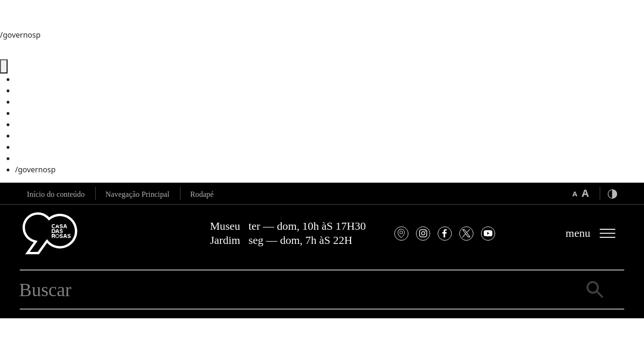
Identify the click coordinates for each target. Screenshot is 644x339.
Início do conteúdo (56, 194)
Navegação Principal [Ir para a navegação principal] (138, 194)
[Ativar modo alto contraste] (612, 194)
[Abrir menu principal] (591, 233)
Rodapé (202, 194)
